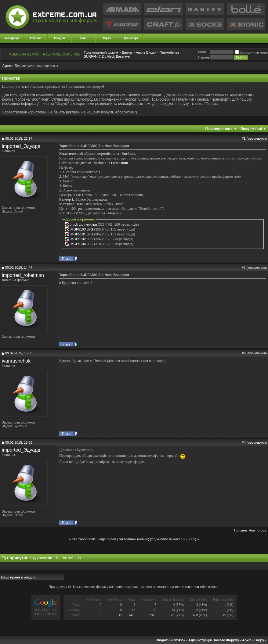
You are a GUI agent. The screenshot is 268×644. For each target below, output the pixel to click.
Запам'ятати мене (251, 53)
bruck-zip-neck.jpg (83, 224)
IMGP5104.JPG (81, 244)
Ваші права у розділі (18, 577)
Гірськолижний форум (101, 52)
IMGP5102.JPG (81, 239)
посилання (257, 138)
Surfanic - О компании (111, 163)
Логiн (202, 52)
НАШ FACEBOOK (57, 54)
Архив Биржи (146, 52)
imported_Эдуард (21, 146)
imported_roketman (23, 275)
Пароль (204, 57)
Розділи (59, 38)
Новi (252, 530)
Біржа (107, 38)
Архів (247, 640)
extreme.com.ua (187, 587)
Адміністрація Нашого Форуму (214, 640)
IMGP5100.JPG (81, 229)
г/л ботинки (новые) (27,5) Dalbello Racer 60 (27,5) (157, 539)
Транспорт (131, 38)
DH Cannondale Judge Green (94, 539)
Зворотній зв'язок (170, 640)
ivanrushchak (16, 361)
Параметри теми (219, 129)
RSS (77, 54)
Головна (36, 38)
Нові (83, 38)
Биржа (127, 52)
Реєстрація (12, 38)
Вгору (262, 530)
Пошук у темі (251, 129)
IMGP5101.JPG (81, 234)
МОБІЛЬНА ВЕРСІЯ (24, 54)
